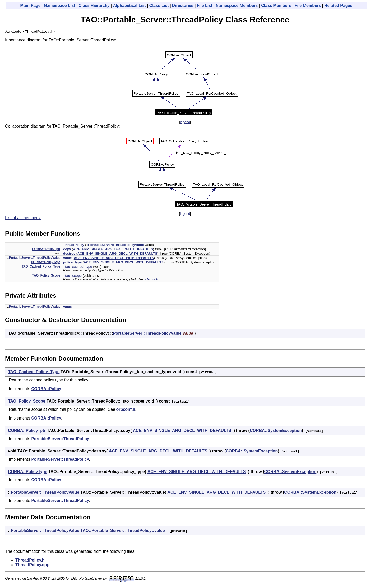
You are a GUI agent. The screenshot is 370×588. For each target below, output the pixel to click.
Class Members (276, 6)
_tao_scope (72, 276)
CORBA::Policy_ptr (46, 250)
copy (67, 250)
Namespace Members (237, 6)
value (67, 259)
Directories (183, 6)
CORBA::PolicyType (45, 263)
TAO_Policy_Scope (46, 276)
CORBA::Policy (46, 390)
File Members (308, 6)
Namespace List (60, 6)
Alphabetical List (129, 6)
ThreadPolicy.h (30, 561)
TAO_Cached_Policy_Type (41, 267)
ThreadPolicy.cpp (32, 565)
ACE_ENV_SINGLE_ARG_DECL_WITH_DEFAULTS (113, 250)
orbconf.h (151, 280)
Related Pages (338, 6)
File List (205, 6)
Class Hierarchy (94, 6)
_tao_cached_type (78, 267)
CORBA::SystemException (276, 431)
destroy (69, 254)
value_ (68, 308)
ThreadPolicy (74, 246)
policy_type (72, 263)
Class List (159, 6)
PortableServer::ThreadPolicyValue (116, 246)
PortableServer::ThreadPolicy (60, 439)
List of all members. (23, 219)
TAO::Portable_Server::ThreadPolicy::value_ (124, 531)
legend (185, 123)
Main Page (30, 6)
